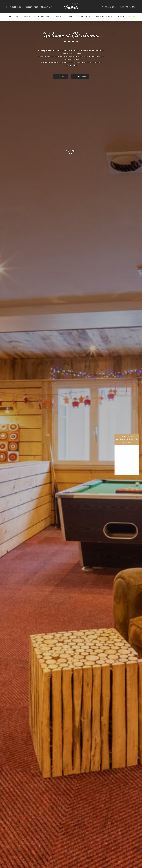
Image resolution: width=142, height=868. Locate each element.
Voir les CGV (127, 442)
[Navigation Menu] (141, 7)
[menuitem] (129, 17)
